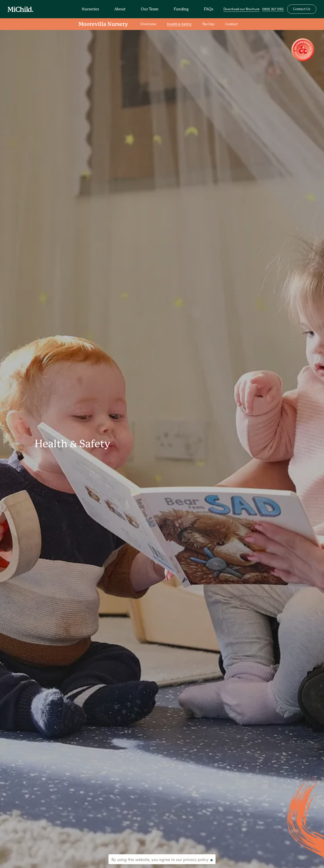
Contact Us (302, 9)
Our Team (150, 9)
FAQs (209, 9)
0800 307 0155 (273, 9)
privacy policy (196, 859)
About (120, 9)
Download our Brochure (241, 9)
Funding (182, 9)
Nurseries (91, 9)
